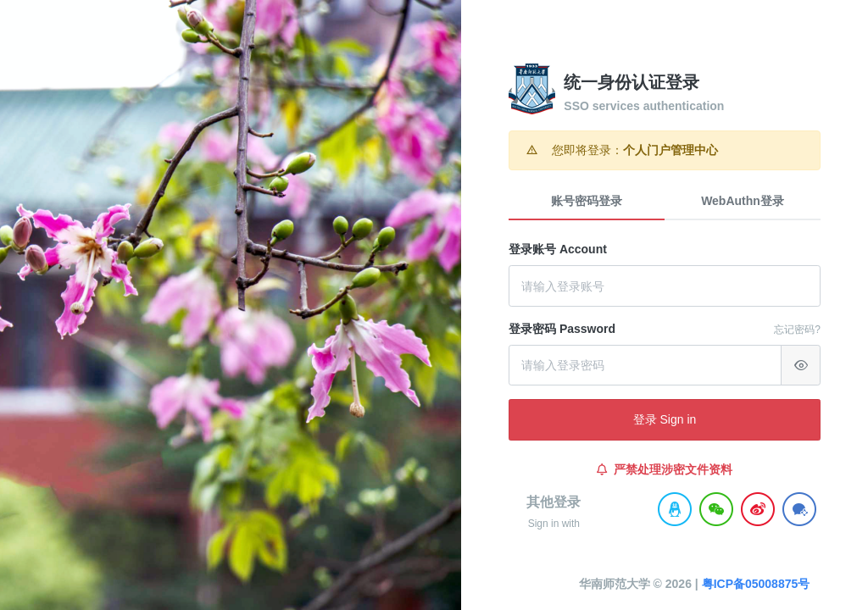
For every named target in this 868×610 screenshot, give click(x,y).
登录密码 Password (562, 329)
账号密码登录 (587, 201)
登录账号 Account (558, 249)
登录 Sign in (665, 419)
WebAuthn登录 (743, 201)
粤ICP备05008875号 (726, 584)
